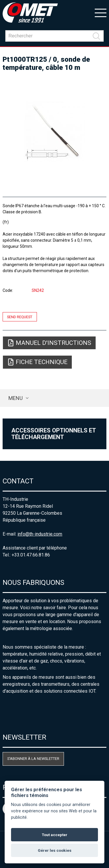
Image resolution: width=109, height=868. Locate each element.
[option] (54, 132)
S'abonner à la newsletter (33, 759)
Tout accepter (55, 835)
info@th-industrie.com (40, 534)
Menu (16, 398)
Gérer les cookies (55, 850)
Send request (20, 317)
